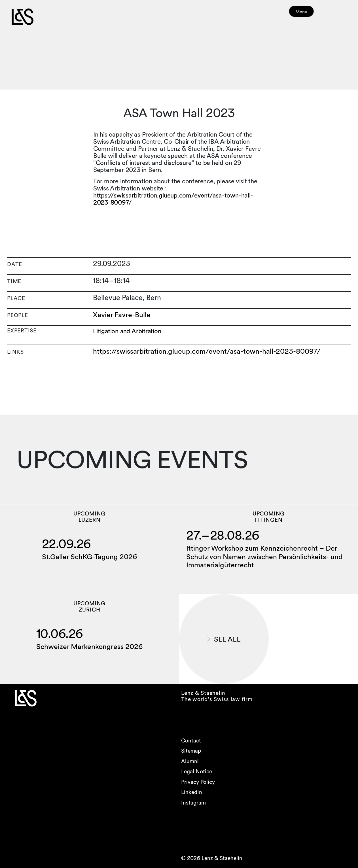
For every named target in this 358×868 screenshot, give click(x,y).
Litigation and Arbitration (127, 331)
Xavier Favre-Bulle (122, 315)
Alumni (190, 761)
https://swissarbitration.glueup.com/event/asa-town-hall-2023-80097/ (173, 199)
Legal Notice (197, 772)
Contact (191, 741)
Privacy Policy (198, 782)
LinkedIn (192, 792)
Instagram (193, 803)
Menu (312, 14)
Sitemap (191, 751)
